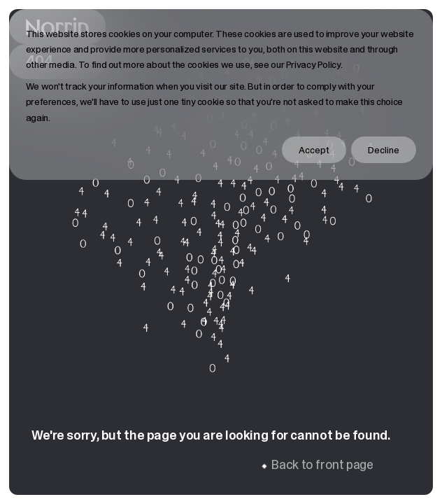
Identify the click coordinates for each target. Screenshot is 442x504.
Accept (314, 150)
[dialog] (221, 95)
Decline (384, 150)
